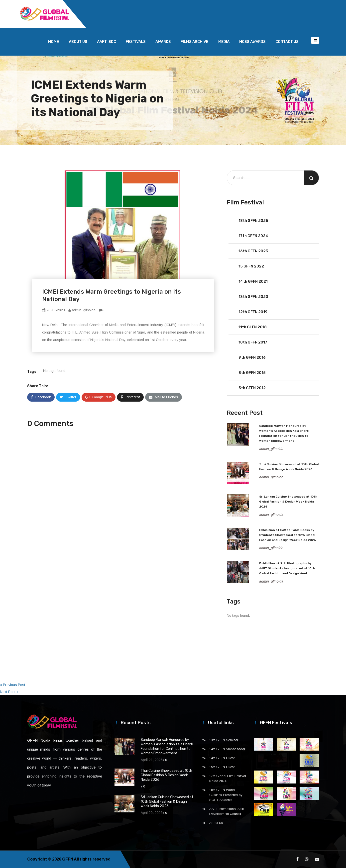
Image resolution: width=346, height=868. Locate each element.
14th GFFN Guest (222, 758)
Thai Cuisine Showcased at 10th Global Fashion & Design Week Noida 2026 (166, 775)
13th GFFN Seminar (224, 740)
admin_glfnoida (82, 310)
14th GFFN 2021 (253, 281)
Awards (163, 42)
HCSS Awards (252, 42)
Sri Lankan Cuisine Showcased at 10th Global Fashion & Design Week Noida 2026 (288, 502)
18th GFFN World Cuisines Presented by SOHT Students (226, 795)
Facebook (41, 397)
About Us (78, 42)
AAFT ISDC (107, 42)
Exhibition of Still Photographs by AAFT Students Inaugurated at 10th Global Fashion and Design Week (287, 568)
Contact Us (287, 42)
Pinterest (130, 397)
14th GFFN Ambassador (227, 749)
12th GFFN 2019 (253, 312)
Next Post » (9, 692)
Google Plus (99, 397)
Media (224, 42)
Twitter (68, 397)
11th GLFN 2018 (253, 327)
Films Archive (194, 42)
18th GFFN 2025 (253, 221)
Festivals (136, 42)
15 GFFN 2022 (251, 266)
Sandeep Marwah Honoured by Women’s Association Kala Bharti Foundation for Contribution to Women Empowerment (167, 746)
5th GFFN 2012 (252, 388)
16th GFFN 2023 (253, 251)
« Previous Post (13, 685)
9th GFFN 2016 (252, 357)
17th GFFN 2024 (253, 236)
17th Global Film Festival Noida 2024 (228, 778)
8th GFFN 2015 (252, 373)
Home (54, 42)
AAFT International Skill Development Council (227, 811)
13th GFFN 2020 (253, 297)
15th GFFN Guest (222, 767)
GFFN (68, 859)
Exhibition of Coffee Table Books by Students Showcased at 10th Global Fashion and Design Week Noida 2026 (288, 535)
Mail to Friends (164, 397)
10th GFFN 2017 (253, 342)
